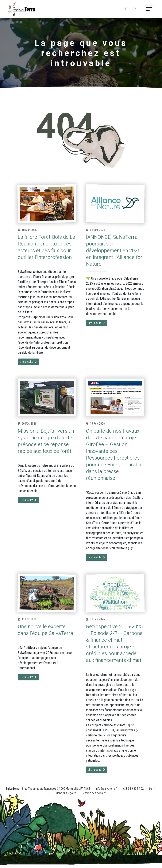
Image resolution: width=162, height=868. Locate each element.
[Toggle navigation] (149, 9)
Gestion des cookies (94, 793)
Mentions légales (66, 793)
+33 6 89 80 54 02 (133, 789)
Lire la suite (28, 362)
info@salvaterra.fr (107, 789)
